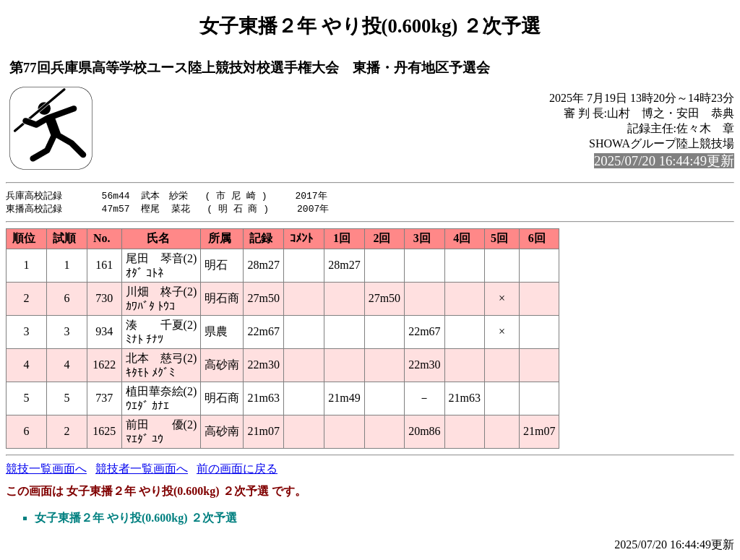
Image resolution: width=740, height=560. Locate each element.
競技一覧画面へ (46, 470)
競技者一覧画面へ (142, 470)
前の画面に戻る (237, 470)
